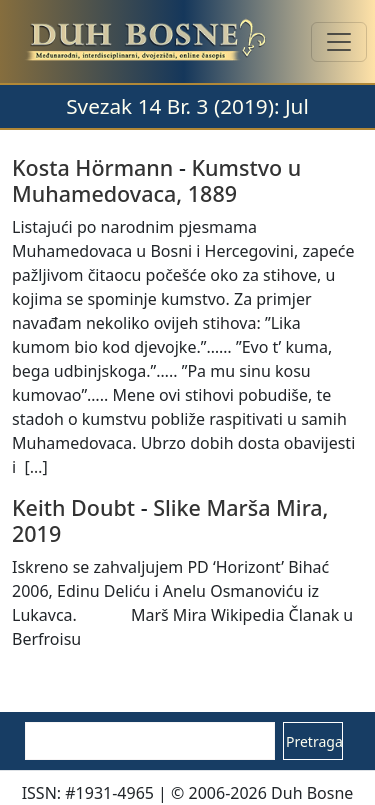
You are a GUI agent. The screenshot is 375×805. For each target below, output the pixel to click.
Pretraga (314, 741)
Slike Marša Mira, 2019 (170, 520)
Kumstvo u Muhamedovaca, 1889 (156, 180)
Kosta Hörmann (92, 167)
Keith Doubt (73, 507)
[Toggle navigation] (339, 42)
